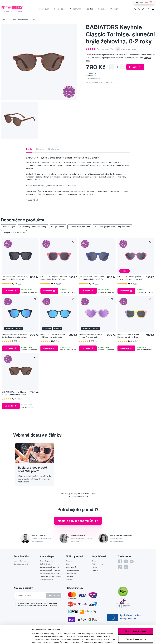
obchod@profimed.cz (22, 561)
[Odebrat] (112, 67)
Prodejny (114, 9)
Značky (68, 564)
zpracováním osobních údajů (37, 605)
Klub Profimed (71, 573)
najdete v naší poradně (87, 494)
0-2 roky (33, 20)
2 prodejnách (97, 78)
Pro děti (90, 9)
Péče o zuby (44, 9)
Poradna (102, 9)
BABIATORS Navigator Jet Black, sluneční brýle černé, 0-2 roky (15, 278)
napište (85, 496)
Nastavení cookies (46, 579)
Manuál (40, 149)
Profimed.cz (5, 20)
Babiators (95, 82)
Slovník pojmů (71, 567)
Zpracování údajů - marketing (50, 570)
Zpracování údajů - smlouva (49, 567)
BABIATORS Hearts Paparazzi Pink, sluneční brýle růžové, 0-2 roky (130, 278)
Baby (14, 20)
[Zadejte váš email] (31, 595)
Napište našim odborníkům (78, 521)
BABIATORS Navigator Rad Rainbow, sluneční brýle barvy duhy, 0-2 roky (129, 336)
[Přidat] (123, 67)
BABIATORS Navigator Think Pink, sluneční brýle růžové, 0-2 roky (54, 278)
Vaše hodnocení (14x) (105, 49)
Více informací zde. (85, 194)
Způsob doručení (46, 564)
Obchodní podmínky (47, 561)
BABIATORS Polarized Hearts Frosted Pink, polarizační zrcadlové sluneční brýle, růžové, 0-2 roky (92, 336)
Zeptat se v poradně (21, 564)
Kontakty (95, 570)
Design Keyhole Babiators (14, 233)
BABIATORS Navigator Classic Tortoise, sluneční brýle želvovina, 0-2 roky (15, 393)
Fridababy (69, 576)
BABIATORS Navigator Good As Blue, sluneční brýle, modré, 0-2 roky (92, 278)
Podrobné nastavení (41, 639)
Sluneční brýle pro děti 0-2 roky (33, 227)
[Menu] (153, 9)
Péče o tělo (59, 9)
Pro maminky (75, 9)
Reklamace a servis (72, 570)
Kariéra (94, 567)
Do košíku (135, 67)
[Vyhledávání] (135, 9)
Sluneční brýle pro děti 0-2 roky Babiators (112, 227)
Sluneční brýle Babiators (80, 227)
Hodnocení (54, 149)
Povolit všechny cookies (136, 613)
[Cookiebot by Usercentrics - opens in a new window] (16, 639)
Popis (29, 149)
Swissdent (69, 579)
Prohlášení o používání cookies (51, 576)
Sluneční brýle (23, 20)
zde (34, 632)
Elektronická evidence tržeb (50, 573)
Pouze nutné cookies (136, 628)
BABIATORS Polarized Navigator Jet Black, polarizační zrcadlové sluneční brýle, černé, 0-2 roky (15, 336)
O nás (94, 561)
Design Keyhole (58, 227)
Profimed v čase (97, 564)
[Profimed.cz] (12, 9)
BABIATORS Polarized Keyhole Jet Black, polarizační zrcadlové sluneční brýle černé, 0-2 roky (53, 336)
